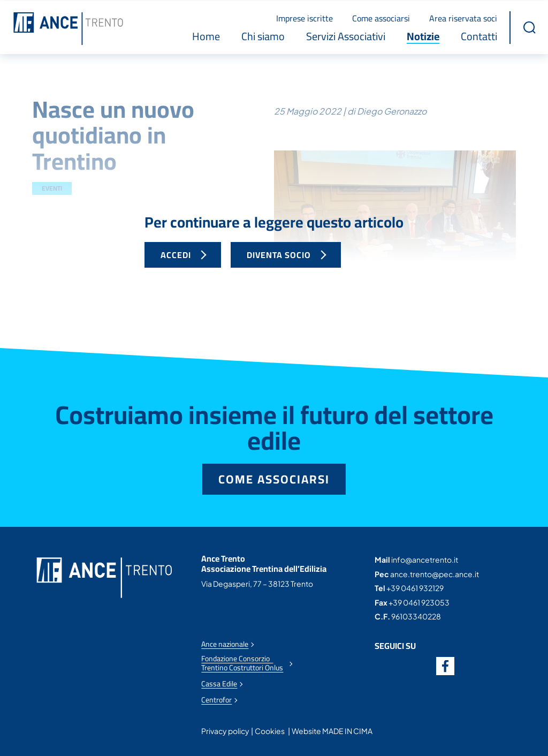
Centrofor (216, 700)
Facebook (445, 666)
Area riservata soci (463, 18)
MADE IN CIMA (347, 730)
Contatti (479, 36)
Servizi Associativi (346, 36)
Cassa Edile (219, 683)
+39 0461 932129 (415, 587)
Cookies (270, 730)
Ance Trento (68, 28)
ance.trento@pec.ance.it (435, 573)
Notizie (423, 36)
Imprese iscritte (305, 18)
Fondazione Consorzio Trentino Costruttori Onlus (242, 663)
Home (206, 36)
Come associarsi (381, 18)
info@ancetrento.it (425, 559)
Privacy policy (225, 730)
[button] (529, 27)
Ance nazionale (225, 644)
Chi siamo (263, 36)
